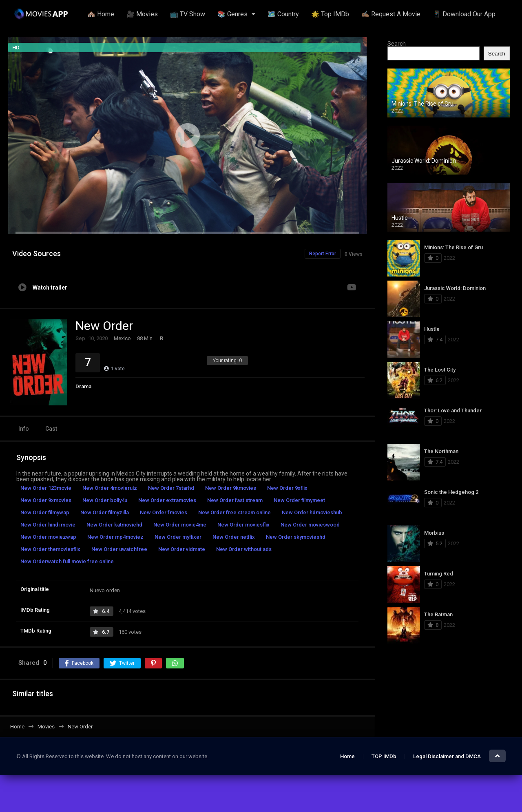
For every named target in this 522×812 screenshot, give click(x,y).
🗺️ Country (283, 14)
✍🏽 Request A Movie (391, 14)
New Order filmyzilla (105, 512)
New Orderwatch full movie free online (67, 561)
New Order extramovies (167, 500)
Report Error (323, 254)
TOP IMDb (384, 756)
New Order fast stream (235, 500)
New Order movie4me (180, 525)
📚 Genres (232, 14)
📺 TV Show (188, 14)
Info (24, 429)
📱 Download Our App (464, 14)
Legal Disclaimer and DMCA (447, 756)
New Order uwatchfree (119, 549)
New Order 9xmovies (46, 500)
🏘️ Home (101, 14)
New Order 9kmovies (231, 488)
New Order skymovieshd (296, 537)
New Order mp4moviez (115, 537)
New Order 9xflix (287, 488)
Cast (51, 429)
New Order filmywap (45, 512)
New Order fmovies (164, 512)
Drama (83, 386)
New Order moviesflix (243, 525)
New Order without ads (244, 549)
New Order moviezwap (48, 537)
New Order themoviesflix (50, 549)
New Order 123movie (46, 488)
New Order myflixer (178, 537)
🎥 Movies (142, 14)
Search (397, 44)
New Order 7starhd (171, 488)
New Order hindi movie (48, 525)
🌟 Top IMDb (330, 14)
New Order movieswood (310, 525)
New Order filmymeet (299, 500)
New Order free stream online (234, 512)
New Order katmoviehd (114, 525)
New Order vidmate (182, 549)
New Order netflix (234, 537)
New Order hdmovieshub (312, 512)
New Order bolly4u (105, 500)
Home (347, 756)
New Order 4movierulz (110, 488)
